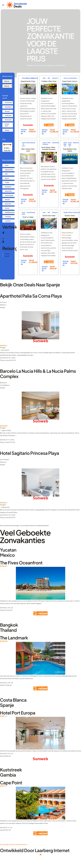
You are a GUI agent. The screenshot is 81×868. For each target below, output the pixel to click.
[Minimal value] (7, 145)
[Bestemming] (7, 81)
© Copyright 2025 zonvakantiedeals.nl (14, 844)
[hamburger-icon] (3, 5)
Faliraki (64, 235)
